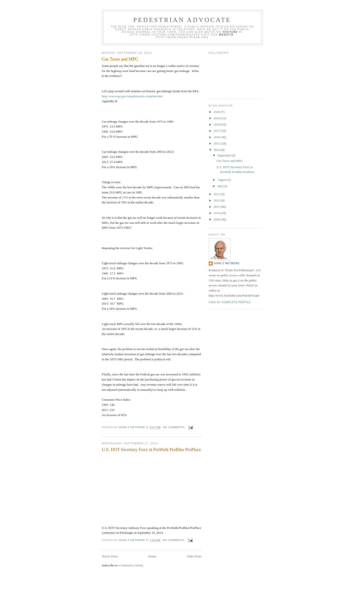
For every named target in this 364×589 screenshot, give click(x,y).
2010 (217, 213)
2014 (217, 150)
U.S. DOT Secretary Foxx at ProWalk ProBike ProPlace (151, 450)
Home (152, 556)
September (225, 155)
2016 (217, 137)
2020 (217, 112)
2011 (217, 207)
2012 (217, 200)
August (222, 180)
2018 (217, 124)
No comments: (175, 427)
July (221, 186)
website (226, 35)
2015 (217, 143)
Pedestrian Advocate (182, 20)
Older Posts (194, 556)
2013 (217, 194)
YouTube (230, 32)
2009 (217, 219)
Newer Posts (110, 556)
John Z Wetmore (227, 263)
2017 (217, 131)
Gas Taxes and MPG (120, 59)
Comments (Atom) (131, 565)
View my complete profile (230, 302)
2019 (217, 118)
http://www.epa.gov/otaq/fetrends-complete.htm (132, 96)
